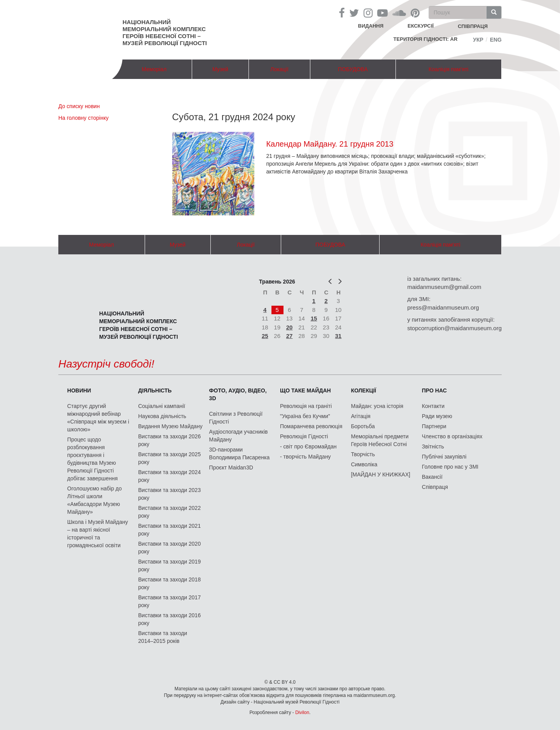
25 (265, 336)
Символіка (364, 464)
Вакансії (432, 477)
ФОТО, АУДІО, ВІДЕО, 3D (238, 394)
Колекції (363, 390)
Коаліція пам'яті (448, 69)
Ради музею (437, 416)
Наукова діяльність (162, 416)
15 (314, 318)
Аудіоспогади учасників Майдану (239, 436)
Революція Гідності (304, 436)
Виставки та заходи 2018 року (169, 583)
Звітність (433, 446)
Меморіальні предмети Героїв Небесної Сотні (380, 440)
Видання (371, 26)
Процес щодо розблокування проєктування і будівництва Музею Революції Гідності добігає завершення (93, 459)
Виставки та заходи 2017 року (169, 601)
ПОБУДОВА (353, 69)
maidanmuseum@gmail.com (444, 287)
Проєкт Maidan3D (231, 467)
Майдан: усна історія (377, 406)
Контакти (433, 406)
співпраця (473, 26)
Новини (79, 390)
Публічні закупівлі (444, 457)
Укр (478, 40)
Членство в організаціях (452, 436)
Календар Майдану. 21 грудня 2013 (330, 144)
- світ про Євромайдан (308, 446)
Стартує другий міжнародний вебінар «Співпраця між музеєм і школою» (98, 418)
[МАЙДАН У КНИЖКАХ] (381, 474)
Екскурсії (421, 26)
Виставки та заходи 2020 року (169, 548)
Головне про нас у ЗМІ (450, 467)
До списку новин (79, 106)
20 (290, 327)
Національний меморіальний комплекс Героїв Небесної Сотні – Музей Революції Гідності (165, 32)
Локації (279, 69)
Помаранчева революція (311, 426)
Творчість (363, 454)
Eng (496, 40)
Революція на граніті (306, 406)
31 (339, 336)
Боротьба (363, 426)
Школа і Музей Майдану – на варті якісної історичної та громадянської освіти (98, 534)
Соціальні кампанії (162, 406)
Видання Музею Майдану (170, 426)
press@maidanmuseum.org (443, 307)
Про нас (434, 390)
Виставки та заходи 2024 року (169, 476)
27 (290, 336)
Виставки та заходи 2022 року (169, 512)
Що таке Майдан (305, 390)
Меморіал (154, 69)
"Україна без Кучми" (305, 416)
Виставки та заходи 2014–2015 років (163, 637)
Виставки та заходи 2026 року (169, 440)
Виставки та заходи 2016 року (169, 619)
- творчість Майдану (305, 457)
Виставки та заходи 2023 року (169, 494)
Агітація (360, 416)
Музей (220, 69)
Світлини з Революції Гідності (236, 418)
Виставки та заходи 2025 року (169, 458)
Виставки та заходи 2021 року (169, 530)
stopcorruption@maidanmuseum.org (454, 328)
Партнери (434, 426)
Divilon (302, 712)
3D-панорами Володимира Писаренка (240, 453)
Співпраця (435, 487)
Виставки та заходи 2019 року (169, 565)
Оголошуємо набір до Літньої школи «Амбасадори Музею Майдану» (94, 500)
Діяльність (155, 390)
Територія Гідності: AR (426, 39)
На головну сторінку (83, 118)
